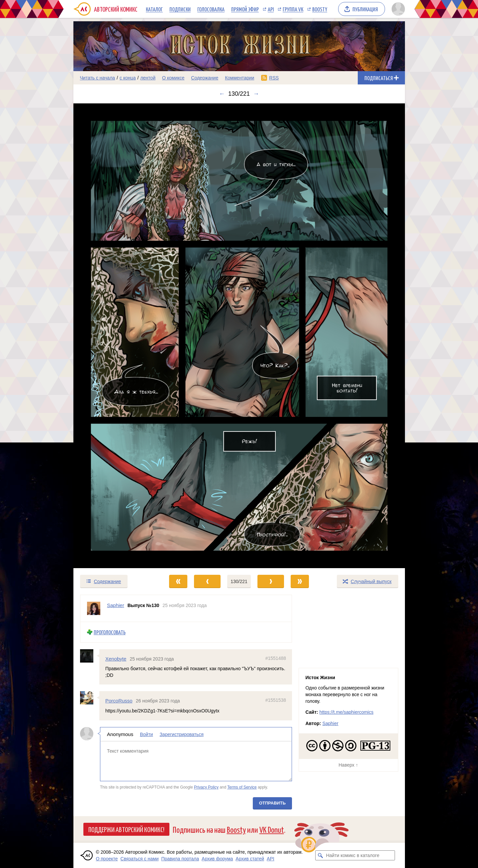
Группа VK (293, 9)
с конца (128, 78)
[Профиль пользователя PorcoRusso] (90, 698)
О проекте (107, 859)
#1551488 (275, 658)
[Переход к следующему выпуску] (239, 336)
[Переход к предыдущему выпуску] (115, 336)
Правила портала (180, 859)
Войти (146, 734)
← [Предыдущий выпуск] (222, 94)
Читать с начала (98, 78)
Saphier (330, 723)
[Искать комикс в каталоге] (320, 855)
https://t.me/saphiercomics (347, 712)
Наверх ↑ (348, 765)
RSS (274, 78)
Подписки (180, 9)
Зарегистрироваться (181, 734)
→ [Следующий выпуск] (256, 94)
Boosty (320, 9)
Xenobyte (116, 659)
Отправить (272, 803)
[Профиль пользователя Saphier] (94, 608)
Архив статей (250, 859)
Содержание (205, 78)
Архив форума (217, 859)
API (271, 9)
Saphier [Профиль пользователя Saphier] (116, 605)
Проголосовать (110, 632)
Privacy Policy (206, 787)
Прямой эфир (245, 9)
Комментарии (239, 78)
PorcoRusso (119, 701)
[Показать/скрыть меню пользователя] (397, 9)
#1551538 (275, 700)
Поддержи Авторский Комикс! (126, 829)
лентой (148, 78)
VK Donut (272, 829)
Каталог (154, 9)
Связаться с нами (140, 859)
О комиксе (173, 78)
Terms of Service (242, 787)
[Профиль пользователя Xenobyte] (90, 656)
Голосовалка (211, 9)
